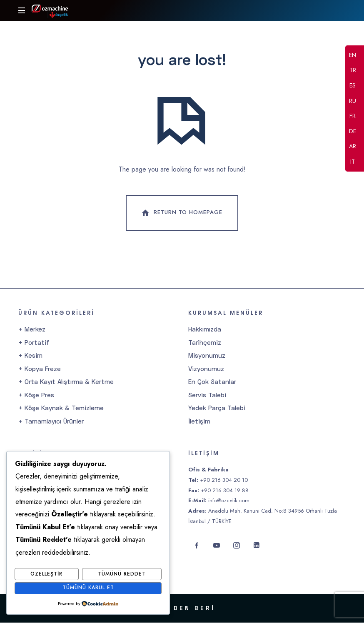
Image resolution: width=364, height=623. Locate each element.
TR (353, 71)
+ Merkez (32, 329)
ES (353, 86)
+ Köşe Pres (36, 395)
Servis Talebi (207, 395)
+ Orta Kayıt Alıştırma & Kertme (66, 382)
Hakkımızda (205, 329)
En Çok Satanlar (212, 382)
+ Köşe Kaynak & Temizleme (61, 408)
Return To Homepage (181, 214)
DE (353, 132)
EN (353, 55)
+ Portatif (34, 343)
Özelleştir (46, 574)
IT (353, 162)
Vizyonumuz (206, 369)
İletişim (199, 421)
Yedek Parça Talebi (217, 408)
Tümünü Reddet (122, 574)
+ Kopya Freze (40, 369)
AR (353, 147)
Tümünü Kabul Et (88, 588)
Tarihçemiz (205, 343)
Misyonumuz (207, 356)
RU (353, 101)
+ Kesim (30, 356)
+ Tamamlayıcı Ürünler (51, 421)
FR (353, 116)
